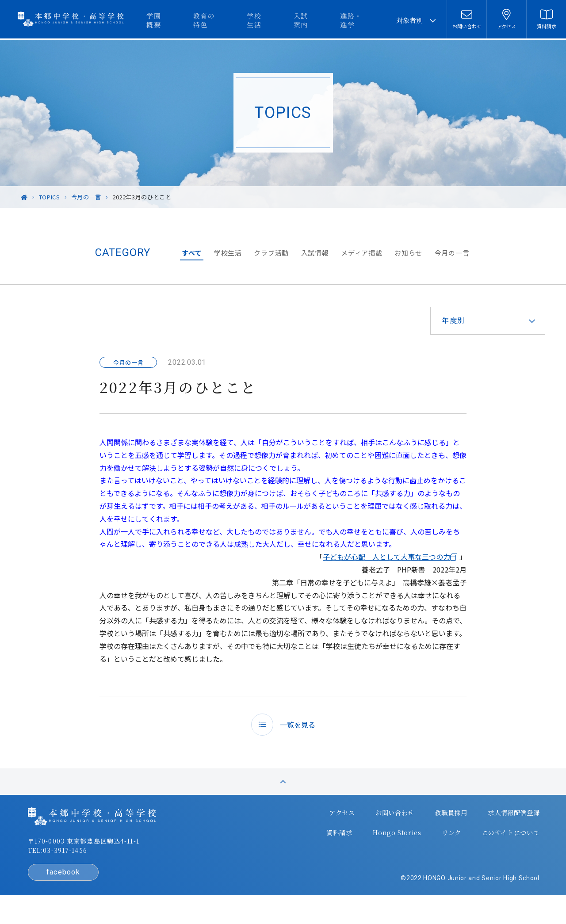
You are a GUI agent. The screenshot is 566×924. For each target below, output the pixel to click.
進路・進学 (367, 20)
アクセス (317, 829)
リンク (425, 846)
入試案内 (325, 20)
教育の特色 (246, 20)
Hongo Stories (372, 846)
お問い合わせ (369, 829)
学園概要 (204, 20)
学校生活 (287, 20)
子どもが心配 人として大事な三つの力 (386, 557)
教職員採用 (425, 829)
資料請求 (315, 846)
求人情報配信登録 (488, 829)
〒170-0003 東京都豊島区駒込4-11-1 (107, 858)
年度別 (448, 320)
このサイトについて (484, 846)
